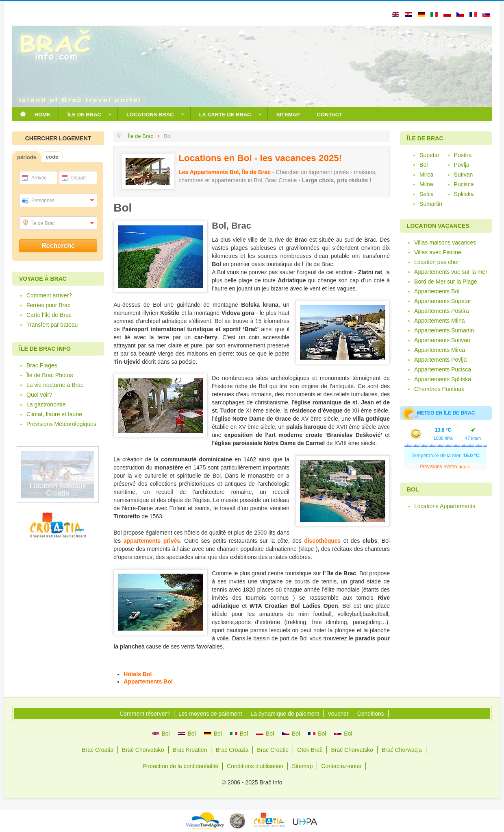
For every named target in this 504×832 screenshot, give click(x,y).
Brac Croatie (273, 750)
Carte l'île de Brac (49, 315)
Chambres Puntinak (439, 389)
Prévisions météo (445, 467)
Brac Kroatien (190, 750)
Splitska (464, 194)
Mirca (426, 175)
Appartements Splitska (443, 379)
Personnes (43, 201)
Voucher (338, 714)
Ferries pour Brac (48, 305)
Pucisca (464, 184)
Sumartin (431, 204)
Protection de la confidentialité (180, 766)
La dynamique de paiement (285, 714)
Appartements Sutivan (442, 340)
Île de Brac (43, 223)
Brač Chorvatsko (143, 750)
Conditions (371, 714)
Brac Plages (42, 365)
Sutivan (464, 175)
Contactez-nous (341, 766)
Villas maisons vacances (445, 242)
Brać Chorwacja (402, 750)
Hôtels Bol (138, 674)
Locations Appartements (445, 506)
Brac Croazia (232, 750)
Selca (427, 194)
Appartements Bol (148, 681)
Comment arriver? (49, 295)
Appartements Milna (440, 321)
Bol (424, 165)
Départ (78, 178)
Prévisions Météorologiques (61, 424)
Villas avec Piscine (438, 252)
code (52, 157)
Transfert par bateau (52, 325)
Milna (426, 184)
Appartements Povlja (440, 360)
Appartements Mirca (440, 350)
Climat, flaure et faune (54, 414)
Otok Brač (310, 750)
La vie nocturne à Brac (55, 385)
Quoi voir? (39, 395)
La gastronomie (46, 404)
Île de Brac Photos (50, 375)
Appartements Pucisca (443, 369)
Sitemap (302, 766)
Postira (463, 155)
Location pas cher (437, 262)
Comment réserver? (145, 714)
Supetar (429, 155)
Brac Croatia (98, 750)
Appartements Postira (442, 311)
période (27, 157)
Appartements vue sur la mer (451, 272)
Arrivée (39, 178)
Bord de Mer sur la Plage (446, 282)
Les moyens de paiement (210, 714)
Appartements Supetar (443, 301)
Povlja (462, 165)
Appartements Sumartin (444, 330)
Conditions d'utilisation (255, 766)
